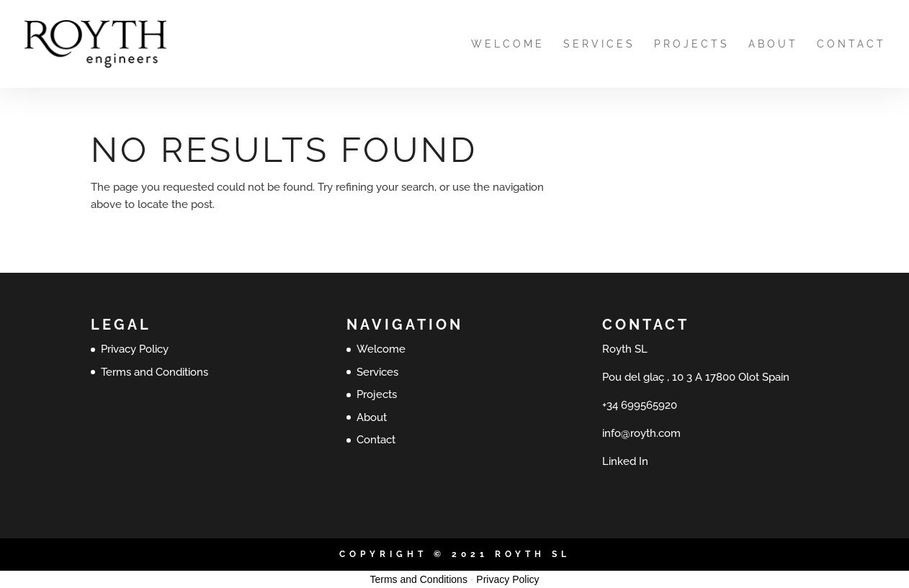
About (773, 44)
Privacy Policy (135, 349)
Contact (851, 44)
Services (599, 44)
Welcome (508, 44)
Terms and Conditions (155, 372)
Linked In (625, 461)
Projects (692, 44)
